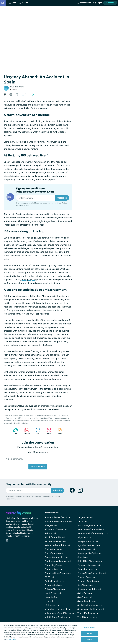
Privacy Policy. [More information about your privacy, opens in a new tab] (11, 639)
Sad (37, 431)
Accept (90, 639)
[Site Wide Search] (24, 3)
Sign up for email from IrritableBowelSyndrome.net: (35, 190)
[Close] (115, 633)
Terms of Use (24, 205)
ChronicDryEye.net (54, 565)
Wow (48, 431)
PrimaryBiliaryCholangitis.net (92, 573)
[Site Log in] (98, 3)
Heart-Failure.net (53, 593)
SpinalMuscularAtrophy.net (91, 609)
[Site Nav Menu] (13, 3)
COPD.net (49, 577)
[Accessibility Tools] (84, 3)
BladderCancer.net (54, 549)
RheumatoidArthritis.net (89, 589)
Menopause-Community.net (91, 529)
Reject (90, 633)
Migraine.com (84, 537)
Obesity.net (83, 557)
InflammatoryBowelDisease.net (60, 613)
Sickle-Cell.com (85, 593)
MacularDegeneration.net (90, 525)
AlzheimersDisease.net (56, 529)
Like (14, 431)
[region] (59, 633)
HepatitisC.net (52, 597)
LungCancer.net (85, 517)
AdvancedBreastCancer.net (58, 517)
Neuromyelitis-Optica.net (90, 553)
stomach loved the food (49, 162)
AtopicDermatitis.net (55, 537)
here (27, 423)
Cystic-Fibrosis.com (54, 581)
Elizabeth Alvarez (18, 87)
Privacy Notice (62, 203)
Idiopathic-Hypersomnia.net (58, 609)
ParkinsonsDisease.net (89, 565)
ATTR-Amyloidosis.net (55, 541)
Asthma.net (50, 533)
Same (59, 431)
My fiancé (36, 334)
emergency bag (29, 280)
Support (26, 431)
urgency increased (37, 245)
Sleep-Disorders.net (87, 601)
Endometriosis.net (54, 585)
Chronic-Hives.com (54, 569)
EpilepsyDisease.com (55, 589)
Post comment (38, 467)
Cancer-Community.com (56, 557)
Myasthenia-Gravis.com (89, 545)
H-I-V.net (49, 601)
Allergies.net (51, 525)
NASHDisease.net (86, 549)
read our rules (31, 447)
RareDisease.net (85, 585)
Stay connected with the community (29, 484)
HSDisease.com (52, 605)
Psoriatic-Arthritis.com (88, 581)
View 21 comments (38, 452)
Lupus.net (82, 521)
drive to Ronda (15, 214)
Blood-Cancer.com (54, 553)
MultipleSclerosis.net (88, 541)
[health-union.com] (18, 513)
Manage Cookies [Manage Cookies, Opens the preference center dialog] (89, 627)
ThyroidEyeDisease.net (89, 613)
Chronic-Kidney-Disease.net (58, 573)
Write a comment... (14, 459)
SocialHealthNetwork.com (90, 605)
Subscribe (110, 3)
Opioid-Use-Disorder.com (90, 561)
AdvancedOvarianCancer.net (58, 521)
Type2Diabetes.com (87, 617)
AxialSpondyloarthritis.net (57, 545)
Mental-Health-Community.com (93, 533)
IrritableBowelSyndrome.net (58, 617)
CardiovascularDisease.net (58, 561)
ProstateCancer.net (87, 577)
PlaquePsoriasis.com (88, 569)
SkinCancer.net (85, 597)
